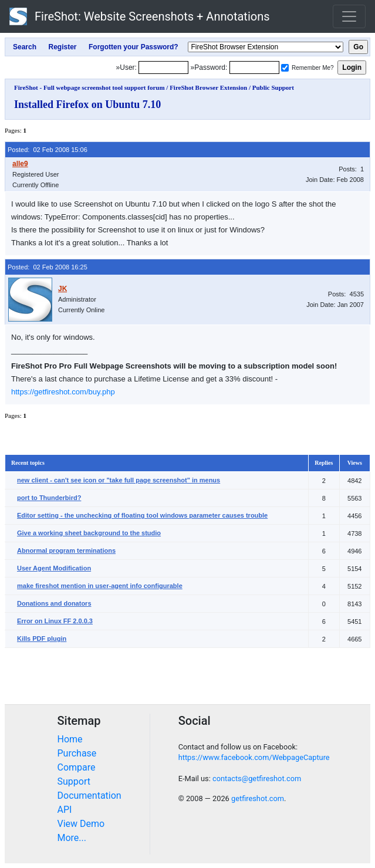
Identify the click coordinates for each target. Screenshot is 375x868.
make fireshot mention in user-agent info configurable (100, 586)
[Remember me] (285, 68)
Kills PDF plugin (42, 639)
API (65, 810)
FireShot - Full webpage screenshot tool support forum (89, 87)
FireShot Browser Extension (208, 87)
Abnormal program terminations (66, 550)
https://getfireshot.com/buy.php (63, 392)
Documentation (89, 796)
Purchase (77, 753)
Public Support (273, 87)
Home (70, 739)
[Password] (254, 67)
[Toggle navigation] (349, 16)
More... (72, 838)
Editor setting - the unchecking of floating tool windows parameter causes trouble (142, 515)
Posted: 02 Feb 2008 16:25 (48, 267)
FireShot (140, 16)
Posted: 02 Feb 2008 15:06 (48, 150)
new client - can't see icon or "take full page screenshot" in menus (119, 480)
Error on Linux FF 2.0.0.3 (55, 621)
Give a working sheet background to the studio (89, 533)
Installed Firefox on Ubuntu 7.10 (87, 104)
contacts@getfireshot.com (257, 779)
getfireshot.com (258, 798)
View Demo (81, 824)
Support (74, 781)
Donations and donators (54, 603)
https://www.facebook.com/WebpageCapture (254, 757)
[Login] (163, 67)
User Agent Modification (54, 568)
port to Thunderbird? (49, 498)
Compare (77, 767)
